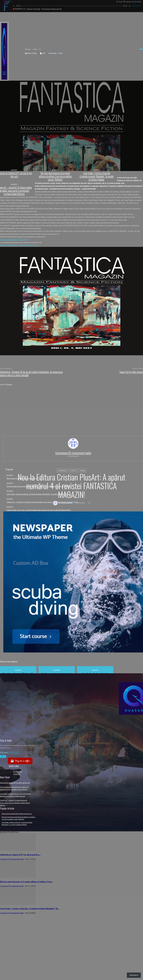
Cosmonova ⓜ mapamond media (73, 453)
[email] (10, 753)
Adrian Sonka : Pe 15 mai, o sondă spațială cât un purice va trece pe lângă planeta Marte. (39, 510)
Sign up (3, 756)
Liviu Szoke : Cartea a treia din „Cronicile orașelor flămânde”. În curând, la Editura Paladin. (15, 801)
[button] (40, 49)
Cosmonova (63, 470)
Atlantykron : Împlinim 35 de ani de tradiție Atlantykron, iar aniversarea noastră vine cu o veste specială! (31, 373)
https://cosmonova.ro (73, 456)
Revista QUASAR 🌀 (67, 503)
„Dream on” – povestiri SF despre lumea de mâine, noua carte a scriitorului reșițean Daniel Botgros (16, 810)
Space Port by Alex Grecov (131, 372)
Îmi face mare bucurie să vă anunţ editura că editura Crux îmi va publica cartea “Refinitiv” (15, 792)
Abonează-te (134, 975)
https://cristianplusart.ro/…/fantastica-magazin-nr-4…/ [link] (19, 245)
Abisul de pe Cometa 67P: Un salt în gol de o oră (16, 784)
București (10, 507)
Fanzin (83, 470)
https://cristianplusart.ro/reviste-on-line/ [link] (14, 240)
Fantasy (74, 470)
